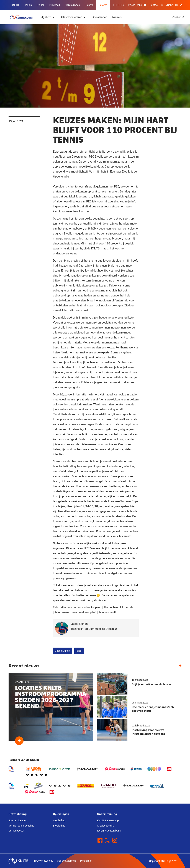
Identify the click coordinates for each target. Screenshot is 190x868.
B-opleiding (59, 826)
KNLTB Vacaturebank (109, 831)
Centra (89, 5)
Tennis (28, 5)
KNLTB (15, 5)
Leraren (103, 5)
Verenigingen (73, 5)
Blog (79, 651)
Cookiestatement (66, 861)
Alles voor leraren (71, 17)
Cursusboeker (16, 831)
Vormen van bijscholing (21, 826)
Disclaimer (86, 861)
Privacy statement (43, 861)
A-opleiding (59, 820)
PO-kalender (99, 17)
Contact (154, 5)
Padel (41, 5)
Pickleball (55, 5)
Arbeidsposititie (106, 826)
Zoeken (177, 17)
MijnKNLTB (172, 5)
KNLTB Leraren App (108, 820)
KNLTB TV (119, 5)
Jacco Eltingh (63, 651)
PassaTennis (138, 5)
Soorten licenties (18, 820)
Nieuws (117, 17)
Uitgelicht (45, 17)
